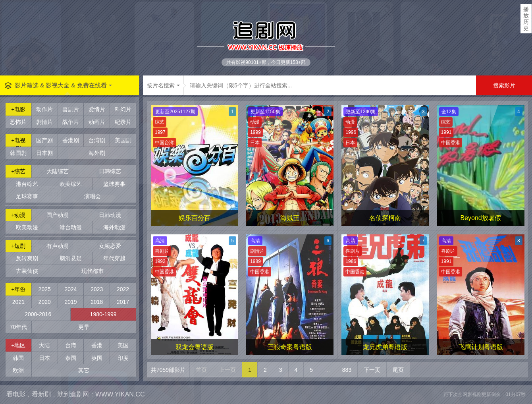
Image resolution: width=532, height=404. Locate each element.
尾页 (398, 370)
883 (347, 370)
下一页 (372, 370)
